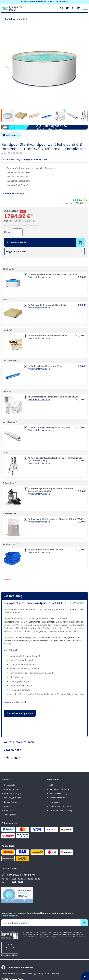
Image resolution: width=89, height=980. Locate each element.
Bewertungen (12, 757)
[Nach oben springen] (85, 976)
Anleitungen (12, 764)
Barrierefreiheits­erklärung (61, 817)
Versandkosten (33, 232)
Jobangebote (10, 822)
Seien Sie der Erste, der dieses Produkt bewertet (24, 167)
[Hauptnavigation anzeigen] (85, 8)
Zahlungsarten (11, 809)
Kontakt (8, 813)
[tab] (44, 603)
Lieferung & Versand (13, 805)
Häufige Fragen (11, 796)
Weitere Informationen (39, 284)
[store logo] (12, 8)
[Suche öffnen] (62, 8)
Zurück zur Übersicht (16, 19)
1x (56, 281)
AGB (51, 792)
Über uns (8, 817)
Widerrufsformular (58, 805)
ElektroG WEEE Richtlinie (61, 813)
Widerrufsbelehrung (58, 800)
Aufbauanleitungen (13, 800)
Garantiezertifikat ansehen (16, 709)
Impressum (55, 809)
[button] (7, 66)
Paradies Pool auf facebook (17, 974)
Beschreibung (13, 603)
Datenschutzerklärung (59, 796)
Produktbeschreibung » (13, 200)
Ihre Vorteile (10, 792)
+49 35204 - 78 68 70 (21, 882)
